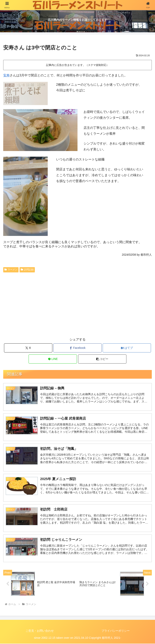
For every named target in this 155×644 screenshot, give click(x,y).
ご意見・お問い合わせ (40, 631)
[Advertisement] (77, 304)
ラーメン (11, 270)
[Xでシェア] (28, 348)
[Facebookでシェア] (77, 348)
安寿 (6, 75)
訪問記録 (27, 270)
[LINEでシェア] (53, 359)
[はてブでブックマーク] (127, 348)
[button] (102, 359)
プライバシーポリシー (116, 631)
